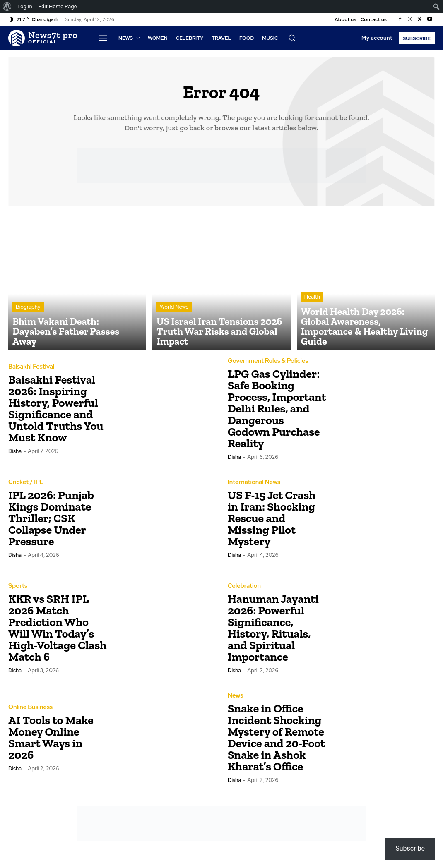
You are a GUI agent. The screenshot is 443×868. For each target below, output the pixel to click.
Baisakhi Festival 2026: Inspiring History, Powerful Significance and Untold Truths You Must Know (56, 412)
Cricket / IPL (25, 486)
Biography (28, 325)
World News (174, 325)
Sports (17, 590)
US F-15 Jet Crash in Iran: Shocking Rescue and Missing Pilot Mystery (272, 522)
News (235, 699)
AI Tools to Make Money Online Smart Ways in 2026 (51, 741)
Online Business (29, 711)
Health (312, 318)
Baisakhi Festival (30, 370)
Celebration (243, 590)
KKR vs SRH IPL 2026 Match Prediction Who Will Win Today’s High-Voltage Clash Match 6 (58, 631)
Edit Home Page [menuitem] (58, 6)
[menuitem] (7, 7)
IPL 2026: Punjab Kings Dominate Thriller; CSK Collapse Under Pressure (51, 522)
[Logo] (43, 38)
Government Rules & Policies (266, 364)
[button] (292, 38)
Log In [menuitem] (25, 6)
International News (253, 486)
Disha (15, 454)
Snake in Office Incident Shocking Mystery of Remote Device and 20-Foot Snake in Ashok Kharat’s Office (276, 741)
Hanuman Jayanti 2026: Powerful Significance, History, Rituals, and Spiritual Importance (273, 631)
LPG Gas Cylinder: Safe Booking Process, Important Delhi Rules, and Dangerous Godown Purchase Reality (277, 412)
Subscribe (410, 848)
